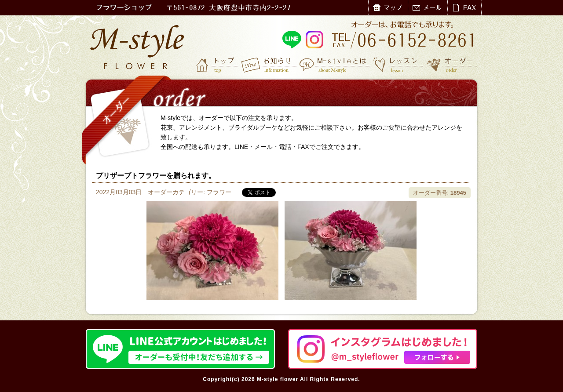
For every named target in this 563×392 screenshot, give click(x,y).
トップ (218, 65)
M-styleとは (335, 65)
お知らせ (269, 65)
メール (428, 8)
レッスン (398, 65)
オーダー (452, 65)
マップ (388, 8)
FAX (464, 8)
